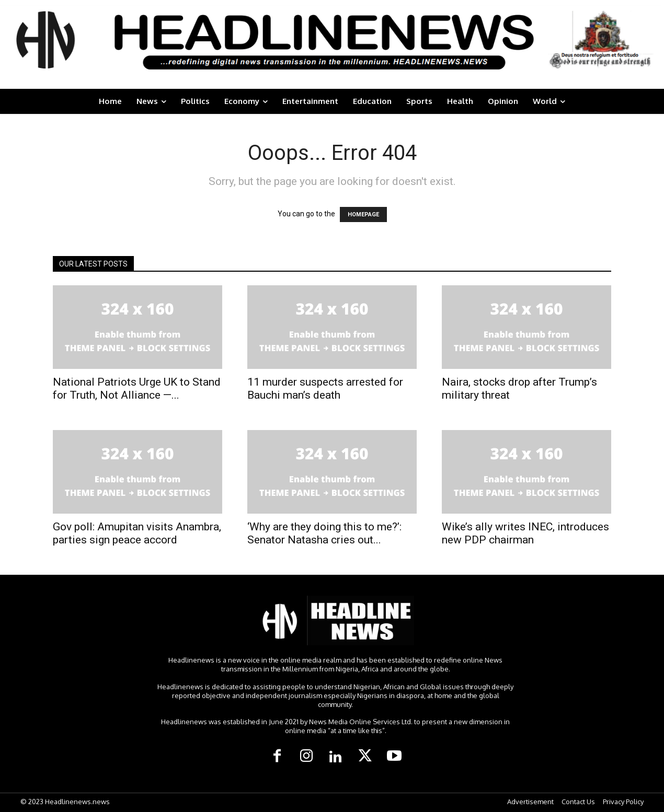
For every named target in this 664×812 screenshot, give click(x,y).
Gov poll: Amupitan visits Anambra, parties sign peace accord (137, 533)
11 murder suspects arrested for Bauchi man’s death (325, 388)
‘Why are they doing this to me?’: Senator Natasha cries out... (324, 533)
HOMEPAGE (363, 214)
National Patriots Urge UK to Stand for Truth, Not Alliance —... (137, 388)
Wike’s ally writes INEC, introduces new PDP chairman (525, 533)
